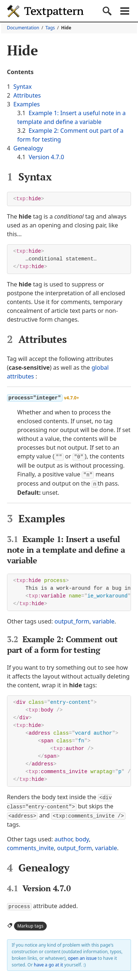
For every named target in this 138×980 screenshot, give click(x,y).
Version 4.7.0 (46, 157)
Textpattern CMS (45, 11)
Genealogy (28, 148)
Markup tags (30, 923)
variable (103, 620)
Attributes (27, 95)
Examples (26, 104)
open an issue (82, 955)
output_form (72, 620)
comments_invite (31, 845)
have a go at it (48, 962)
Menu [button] (125, 11)
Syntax (22, 87)
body (82, 837)
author (63, 837)
